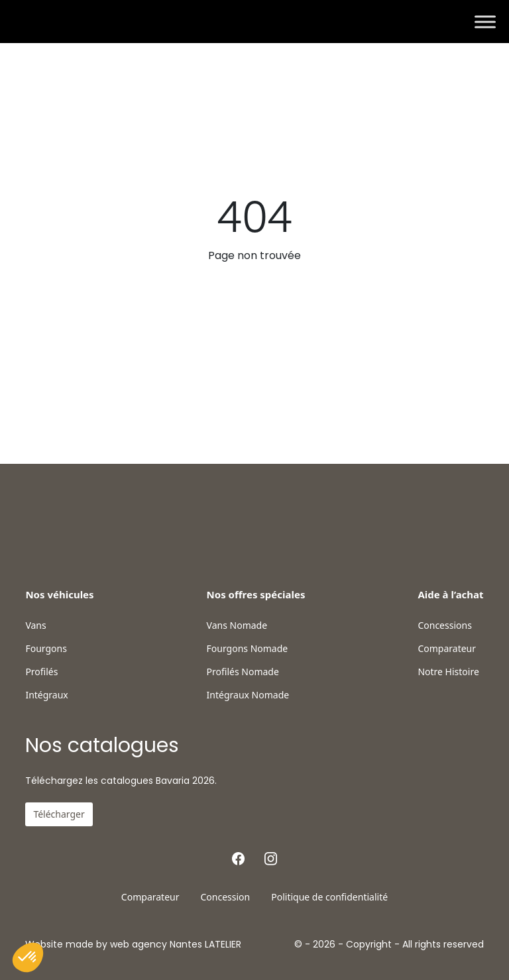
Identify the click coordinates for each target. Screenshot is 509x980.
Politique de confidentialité (329, 897)
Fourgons (46, 649)
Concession (225, 897)
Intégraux (46, 695)
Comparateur (447, 649)
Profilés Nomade (243, 672)
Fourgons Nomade (248, 649)
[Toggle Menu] (485, 22)
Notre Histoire (448, 672)
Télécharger (59, 814)
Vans (35, 626)
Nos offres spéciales (256, 594)
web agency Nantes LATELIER (176, 944)
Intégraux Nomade (248, 695)
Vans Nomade (237, 626)
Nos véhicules (59, 594)
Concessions (444, 626)
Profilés (41, 672)
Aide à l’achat (450, 594)
